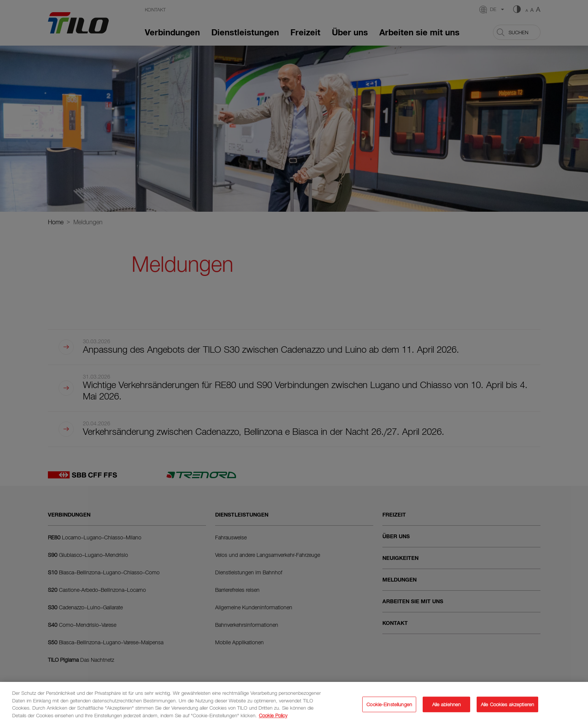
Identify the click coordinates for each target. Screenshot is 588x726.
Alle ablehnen (447, 707)
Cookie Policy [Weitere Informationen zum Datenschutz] (273, 718)
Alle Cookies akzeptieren (507, 707)
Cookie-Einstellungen (389, 707)
